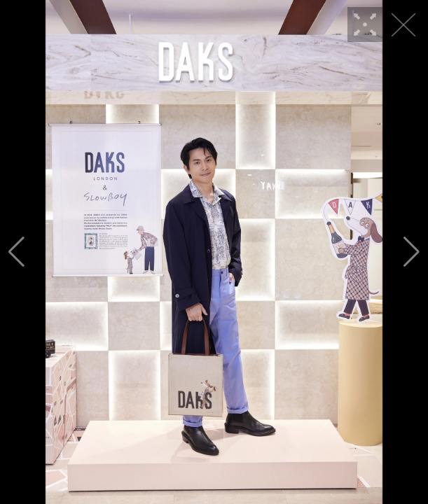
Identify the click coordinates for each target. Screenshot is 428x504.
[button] (16, 252)
